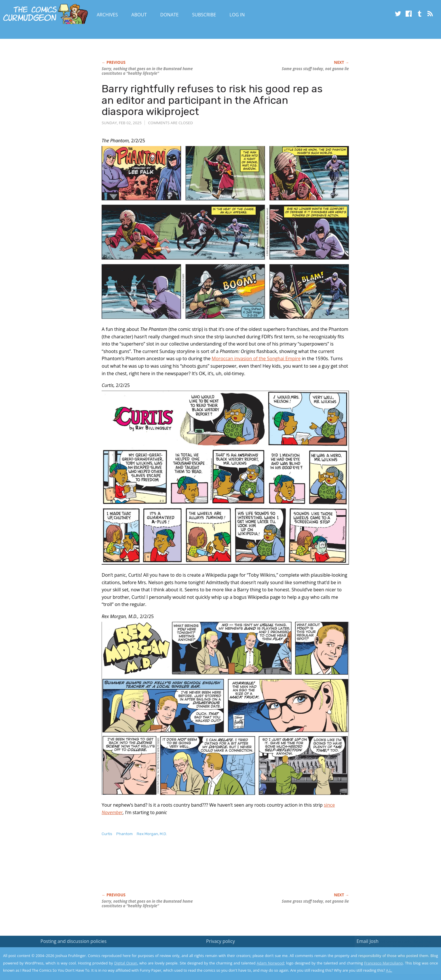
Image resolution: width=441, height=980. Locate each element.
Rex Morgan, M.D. (152, 834)
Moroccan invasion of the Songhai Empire (256, 358)
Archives (107, 15)
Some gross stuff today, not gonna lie (315, 69)
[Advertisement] (206, 870)
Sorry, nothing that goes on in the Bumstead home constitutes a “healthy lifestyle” (147, 71)
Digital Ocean (126, 963)
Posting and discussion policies (74, 941)
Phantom (124, 834)
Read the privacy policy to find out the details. (390, 944)
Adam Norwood (270, 963)
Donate (170, 15)
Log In (237, 15)
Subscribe (204, 15)
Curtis (107, 834)
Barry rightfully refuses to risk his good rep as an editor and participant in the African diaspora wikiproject (212, 100)
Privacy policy (221, 941)
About (139, 15)
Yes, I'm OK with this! (392, 959)
